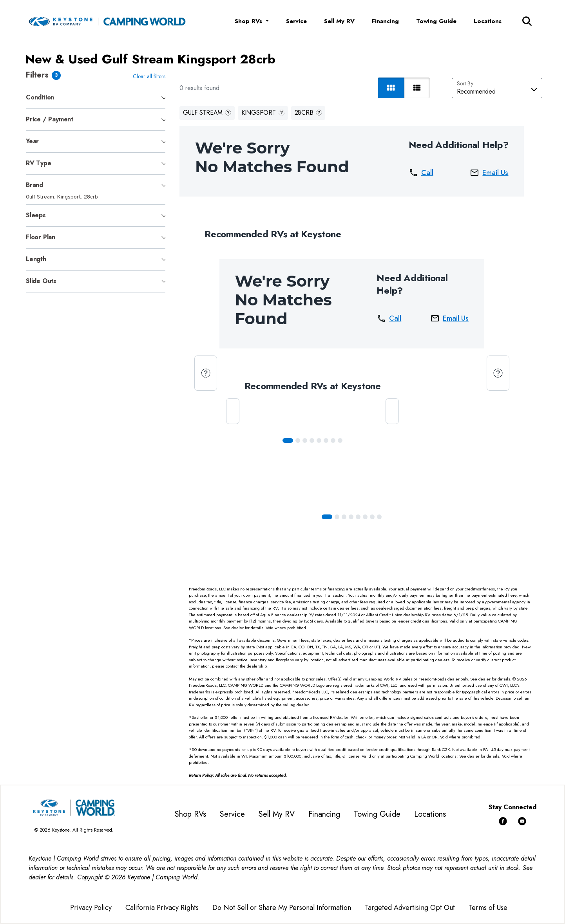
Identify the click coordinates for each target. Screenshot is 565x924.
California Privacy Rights (162, 908)
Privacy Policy (91, 908)
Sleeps (36, 215)
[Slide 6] (335, 440)
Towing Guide (436, 21)
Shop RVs (190, 814)
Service (296, 21)
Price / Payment (50, 119)
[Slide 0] (289, 440)
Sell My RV (339, 21)
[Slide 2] (306, 440)
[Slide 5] (328, 440)
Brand (34, 185)
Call (423, 173)
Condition (40, 97)
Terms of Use (488, 908)
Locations (488, 21)
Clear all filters (151, 76)
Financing (385, 21)
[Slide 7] (342, 440)
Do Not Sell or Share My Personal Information (282, 908)
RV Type (39, 163)
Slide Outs (41, 281)
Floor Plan (41, 237)
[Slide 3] (313, 440)
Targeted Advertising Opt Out (410, 908)
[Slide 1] (299, 440)
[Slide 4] (321, 440)
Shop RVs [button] (249, 21)
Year (32, 141)
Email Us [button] (491, 173)
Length (36, 259)
